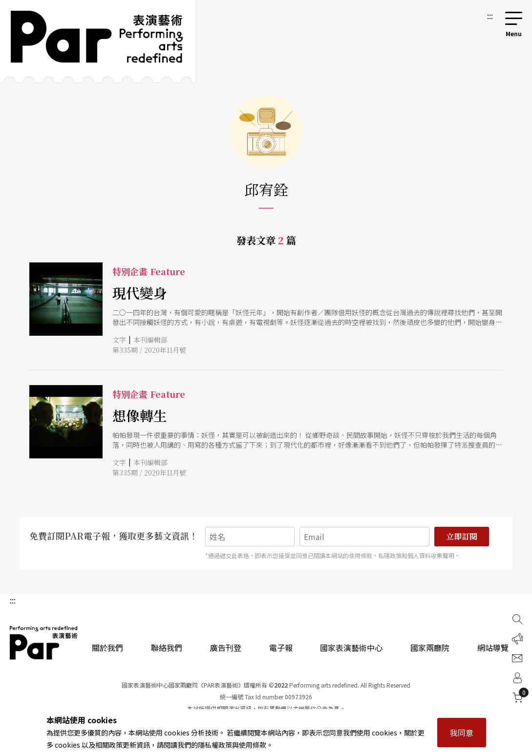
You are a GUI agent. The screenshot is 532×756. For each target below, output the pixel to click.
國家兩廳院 (430, 648)
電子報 (281, 648)
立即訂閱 (462, 536)
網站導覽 (493, 648)
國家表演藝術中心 (351, 648)
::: (490, 16)
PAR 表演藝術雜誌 (44, 643)
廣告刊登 (226, 648)
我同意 (462, 733)
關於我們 (107, 648)
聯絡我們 (167, 648)
